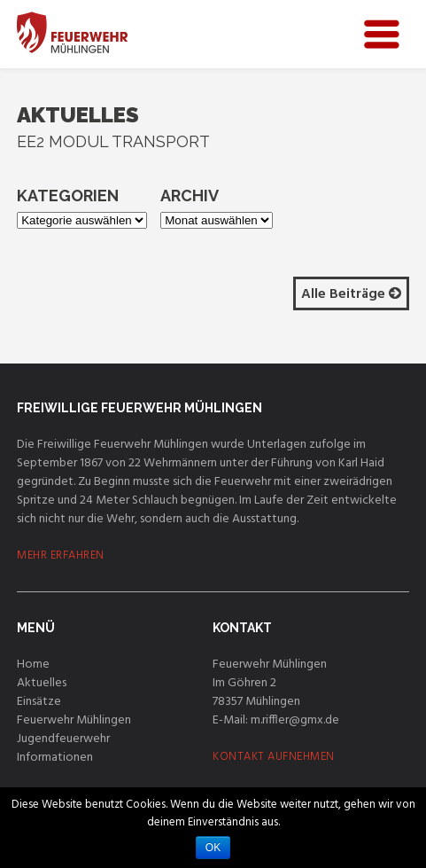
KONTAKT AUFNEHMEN (274, 757)
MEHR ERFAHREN (61, 555)
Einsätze (39, 702)
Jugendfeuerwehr (63, 739)
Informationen (55, 758)
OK (213, 848)
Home (33, 665)
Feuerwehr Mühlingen (74, 720)
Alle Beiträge (351, 294)
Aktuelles (42, 683)
